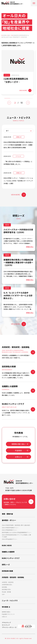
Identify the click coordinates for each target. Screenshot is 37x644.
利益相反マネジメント (8, 614)
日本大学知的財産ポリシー (10, 530)
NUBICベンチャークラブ (11, 558)
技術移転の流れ (6, 589)
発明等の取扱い (6, 612)
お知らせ (18, 457)
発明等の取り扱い (18, 444)
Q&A (3, 594)
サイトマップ (6, 625)
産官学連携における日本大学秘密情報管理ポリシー (17, 532)
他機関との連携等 (8, 552)
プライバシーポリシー (8, 627)
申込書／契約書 (6, 592)
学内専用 (5, 607)
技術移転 (4, 587)
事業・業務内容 (7, 514)
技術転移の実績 (7, 571)
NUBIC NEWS (7, 545)
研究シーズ (6, 565)
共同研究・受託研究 (8, 582)
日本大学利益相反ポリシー (10, 539)
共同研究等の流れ (7, 585)
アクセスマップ (6, 623)
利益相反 (18, 450)
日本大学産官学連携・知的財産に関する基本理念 (16, 525)
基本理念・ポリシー (9, 520)
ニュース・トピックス (10, 600)
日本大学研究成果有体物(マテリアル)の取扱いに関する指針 (16, 536)
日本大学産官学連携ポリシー (10, 528)
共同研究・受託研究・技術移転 (13, 577)
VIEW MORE (19, 195)
